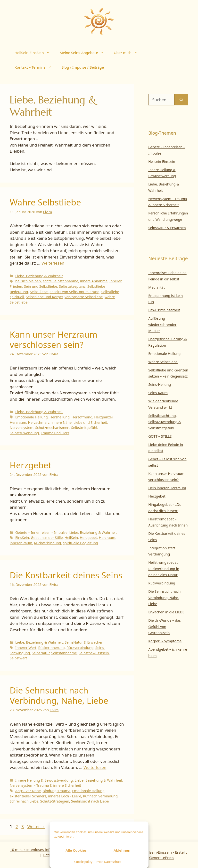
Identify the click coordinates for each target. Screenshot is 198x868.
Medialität (157, 287)
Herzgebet (31, 465)
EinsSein (22, 538)
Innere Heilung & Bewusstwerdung (44, 780)
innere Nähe (62, 422)
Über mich (128, 53)
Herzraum (18, 422)
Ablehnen (122, 850)
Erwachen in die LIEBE (166, 612)
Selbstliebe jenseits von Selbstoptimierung (65, 292)
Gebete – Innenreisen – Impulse (41, 532)
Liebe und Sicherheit (90, 422)
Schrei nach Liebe (24, 801)
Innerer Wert (26, 648)
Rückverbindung (47, 543)
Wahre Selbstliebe (45, 202)
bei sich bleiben (28, 281)
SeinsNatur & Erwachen (84, 642)
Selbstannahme (64, 653)
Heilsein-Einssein (162, 162)
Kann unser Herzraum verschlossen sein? (54, 339)
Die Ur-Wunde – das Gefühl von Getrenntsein (165, 627)
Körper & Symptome (165, 641)
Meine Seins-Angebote (84, 53)
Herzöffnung (82, 417)
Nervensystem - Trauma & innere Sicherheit (45, 785)
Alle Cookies (76, 850)
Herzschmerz (39, 422)
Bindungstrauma (57, 791)
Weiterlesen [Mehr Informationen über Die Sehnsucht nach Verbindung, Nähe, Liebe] (95, 767)
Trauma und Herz (55, 433)
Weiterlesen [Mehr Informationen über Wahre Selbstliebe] (53, 263)
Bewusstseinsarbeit (164, 310)
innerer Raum (21, 543)
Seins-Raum (158, 393)
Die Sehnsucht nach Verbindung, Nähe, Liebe (59, 695)
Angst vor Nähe (28, 791)
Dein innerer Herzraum (167, 488)
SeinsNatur (41, 653)
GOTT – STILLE (160, 436)
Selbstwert (18, 658)
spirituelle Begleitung (80, 543)
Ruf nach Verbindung (100, 796)
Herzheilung (60, 417)
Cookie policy (83, 862)
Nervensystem (22, 428)
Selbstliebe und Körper (44, 297)
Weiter (36, 826)
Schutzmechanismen (52, 428)
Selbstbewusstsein (94, 653)
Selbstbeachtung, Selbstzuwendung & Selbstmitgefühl (165, 422)
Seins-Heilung (160, 384)
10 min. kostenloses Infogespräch (39, 850)
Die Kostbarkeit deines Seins (66, 575)
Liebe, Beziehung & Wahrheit (39, 276)
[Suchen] (181, 100)
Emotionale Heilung (32, 417)
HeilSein (71, 538)
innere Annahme (94, 281)
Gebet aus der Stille (47, 538)
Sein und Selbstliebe (41, 286)
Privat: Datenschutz (108, 862)
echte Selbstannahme (61, 281)
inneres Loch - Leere (65, 796)
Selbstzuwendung (24, 433)
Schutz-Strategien (55, 801)
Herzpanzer (103, 417)
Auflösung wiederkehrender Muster (162, 324)
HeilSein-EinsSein (35, 53)
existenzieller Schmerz (28, 796)
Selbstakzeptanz (72, 286)
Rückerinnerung (52, 648)
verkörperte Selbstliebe (84, 297)
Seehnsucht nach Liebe (90, 801)
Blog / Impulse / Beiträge (83, 67)
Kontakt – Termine (36, 67)
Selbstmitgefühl (84, 428)
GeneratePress (162, 858)
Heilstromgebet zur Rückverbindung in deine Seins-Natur (164, 569)
